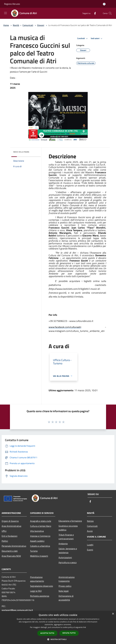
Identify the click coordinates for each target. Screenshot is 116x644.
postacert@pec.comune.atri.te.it (17, 610)
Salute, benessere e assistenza (68, 551)
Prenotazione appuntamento (37, 579)
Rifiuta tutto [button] (69, 633)
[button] (58, 639)
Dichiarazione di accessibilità (66, 598)
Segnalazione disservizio (41, 586)
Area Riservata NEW (11, 556)
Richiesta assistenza (40, 596)
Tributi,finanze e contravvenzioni (66, 537)
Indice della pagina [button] (21, 152)
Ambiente (63, 544)
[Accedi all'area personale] (104, 4)
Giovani (41, 25)
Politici (5, 541)
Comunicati (28, 25)
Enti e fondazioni (10, 536)
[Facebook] (94, 13)
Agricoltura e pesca (68, 562)
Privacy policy (65, 586)
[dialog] (58, 627)
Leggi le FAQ (36, 591)
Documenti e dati (10, 551)
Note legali (64, 591)
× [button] (113, 614)
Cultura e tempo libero (41, 526)
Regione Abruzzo (12, 4)
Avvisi (90, 531)
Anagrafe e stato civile (41, 521)
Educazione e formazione (70, 521)
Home (6, 25)
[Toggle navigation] (6, 13)
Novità (16, 25)
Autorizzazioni (65, 557)
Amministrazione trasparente (67, 579)
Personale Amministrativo (14, 546)
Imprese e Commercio (40, 536)
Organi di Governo (10, 521)
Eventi (90, 550)
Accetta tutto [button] (47, 633)
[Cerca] (110, 13)
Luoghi (90, 545)
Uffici (4, 531)
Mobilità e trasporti (39, 556)
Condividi (83, 39)
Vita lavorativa (37, 531)
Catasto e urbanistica (40, 546)
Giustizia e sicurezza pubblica (68, 528)
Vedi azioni (97, 39)
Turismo (34, 551)
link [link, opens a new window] (85, 627)
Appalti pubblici (37, 541)
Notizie (90, 521)
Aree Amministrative (11, 526)
